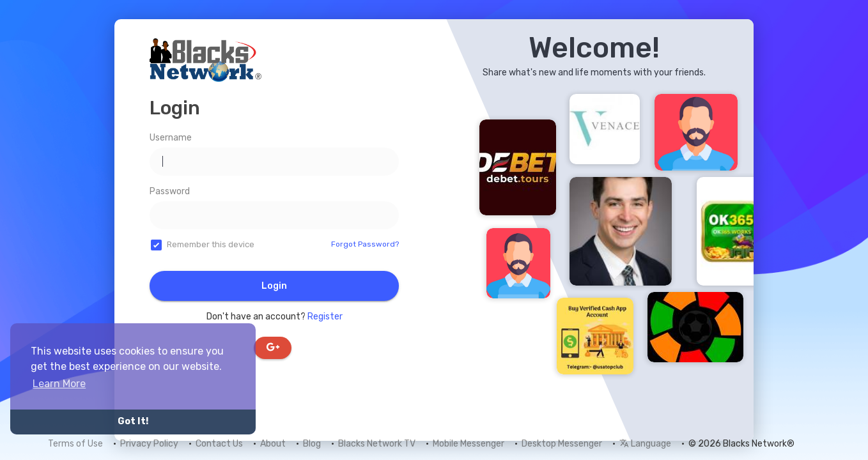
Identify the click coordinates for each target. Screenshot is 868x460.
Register (325, 317)
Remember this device (211, 244)
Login (274, 286)
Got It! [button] (133, 421)
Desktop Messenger (562, 444)
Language (645, 444)
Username (171, 138)
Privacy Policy (149, 444)
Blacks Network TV (377, 444)
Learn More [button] (59, 384)
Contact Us (219, 444)
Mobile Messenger (469, 444)
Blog (312, 444)
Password (170, 191)
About (273, 444)
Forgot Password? (365, 244)
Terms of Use (75, 444)
